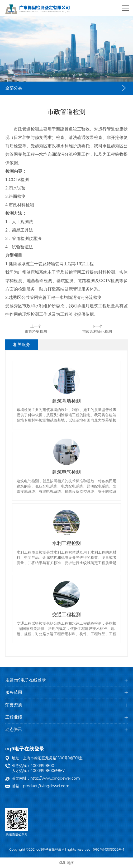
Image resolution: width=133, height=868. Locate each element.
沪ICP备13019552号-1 (108, 849)
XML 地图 (66, 863)
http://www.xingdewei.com (55, 778)
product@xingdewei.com (46, 786)
